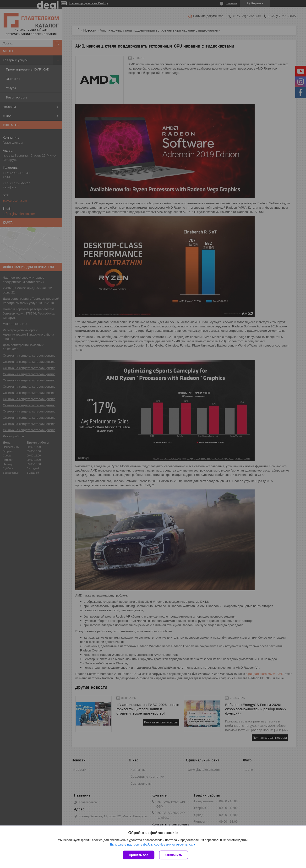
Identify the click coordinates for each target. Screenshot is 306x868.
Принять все (139, 855)
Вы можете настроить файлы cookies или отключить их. (151, 844)
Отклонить (174, 855)
